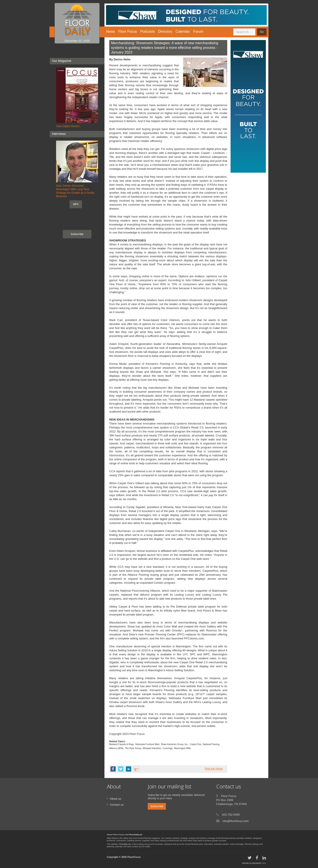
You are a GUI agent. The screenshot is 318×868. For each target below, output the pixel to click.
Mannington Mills (183, 748)
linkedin (129, 769)
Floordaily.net (125, 844)
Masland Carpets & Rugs (122, 744)
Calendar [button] (183, 32)
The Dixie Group (133, 748)
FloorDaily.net (136, 835)
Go (262, 32)
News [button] (111, 32)
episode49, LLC (259, 863)
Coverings (168, 748)
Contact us (117, 805)
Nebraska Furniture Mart (147, 744)
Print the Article (214, 769)
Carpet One (195, 744)
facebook (113, 769)
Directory (165, 32)
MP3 (76, 204)
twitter (121, 769)
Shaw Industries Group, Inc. (175, 744)
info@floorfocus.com (236, 821)
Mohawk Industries (152, 748)
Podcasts (148, 32)
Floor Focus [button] (128, 32)
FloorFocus (134, 857)
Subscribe (77, 234)
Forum (198, 32)
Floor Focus (112, 838)
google (136, 769)
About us (116, 799)
